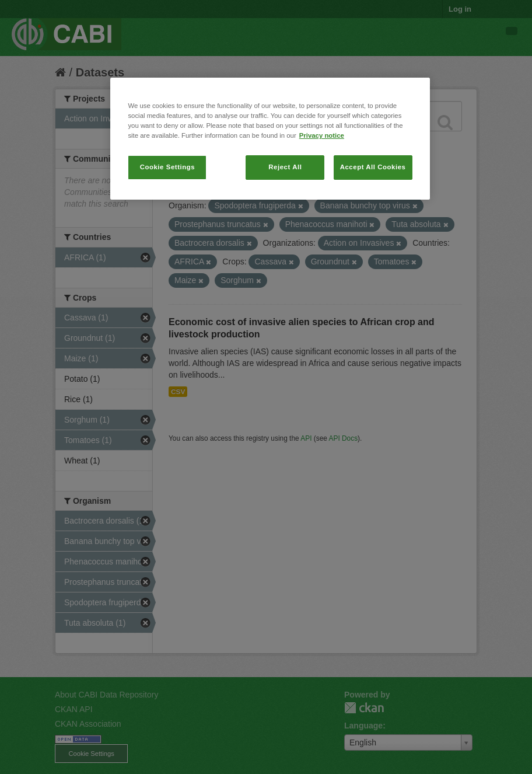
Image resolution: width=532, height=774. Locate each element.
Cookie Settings (168, 167)
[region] (270, 139)
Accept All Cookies (373, 167)
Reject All (285, 167)
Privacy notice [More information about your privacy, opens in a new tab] (322, 135)
